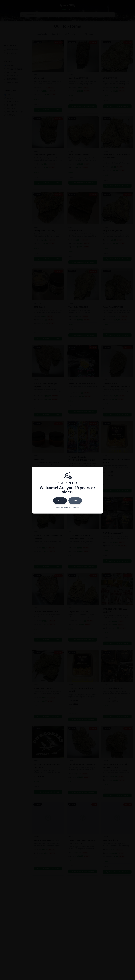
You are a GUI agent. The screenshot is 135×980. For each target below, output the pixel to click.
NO (75, 501)
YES (60, 501)
